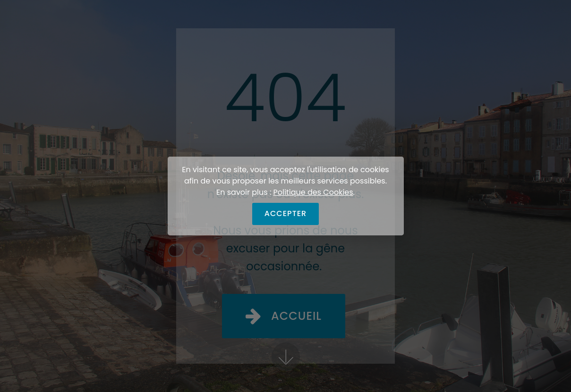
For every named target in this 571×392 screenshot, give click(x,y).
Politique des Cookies (313, 192)
